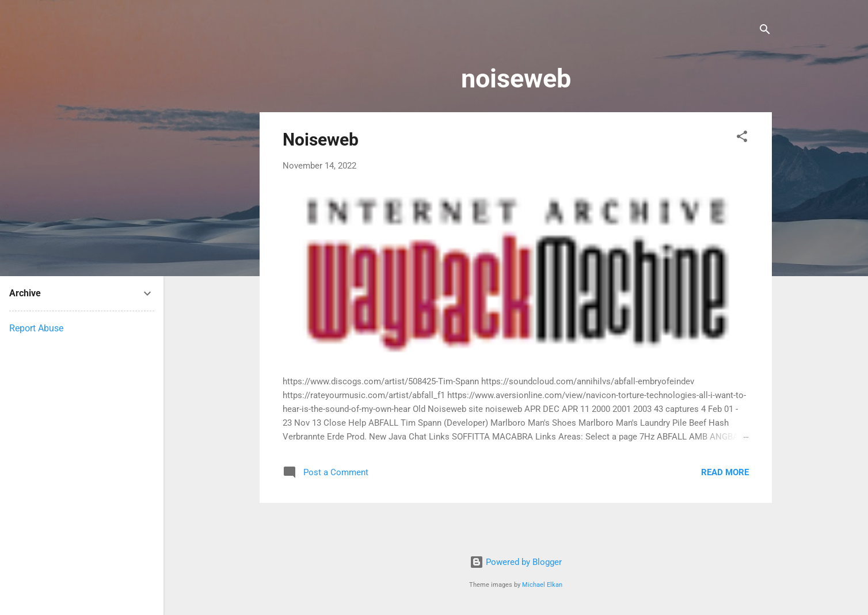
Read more (725, 472)
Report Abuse (36, 328)
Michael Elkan (542, 585)
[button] (742, 138)
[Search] (765, 31)
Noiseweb (321, 140)
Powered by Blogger (516, 562)
